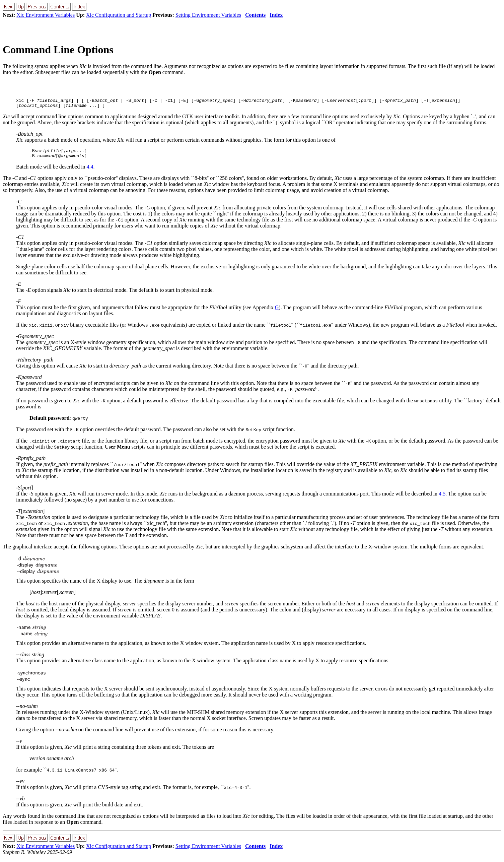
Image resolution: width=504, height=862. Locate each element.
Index (276, 15)
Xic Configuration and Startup (119, 15)
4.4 (90, 171)
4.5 (442, 498)
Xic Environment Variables (46, 15)
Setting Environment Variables (208, 15)
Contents (255, 15)
